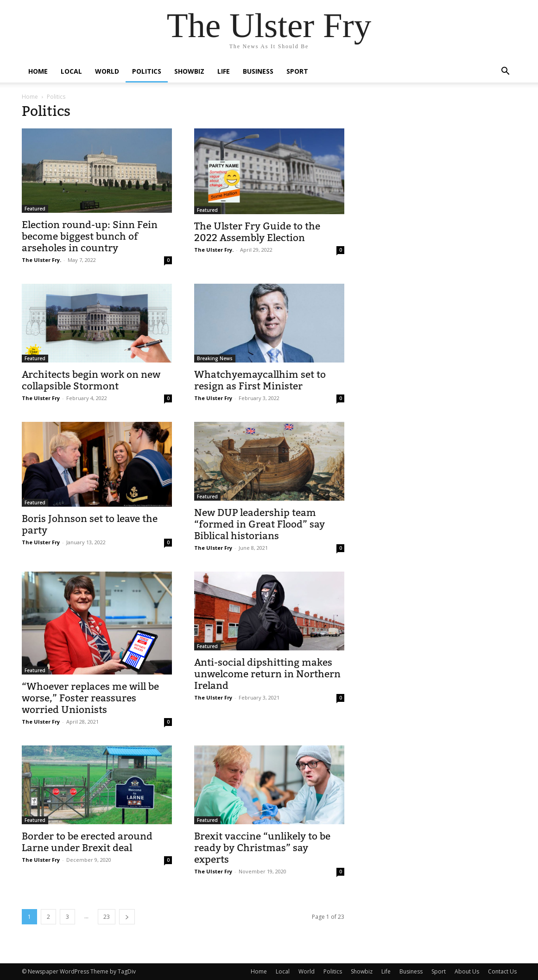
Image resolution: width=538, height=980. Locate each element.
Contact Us (502, 971)
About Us (467, 971)
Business (258, 71)
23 (107, 917)
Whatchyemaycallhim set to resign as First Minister (260, 380)
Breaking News (215, 358)
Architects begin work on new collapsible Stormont (91, 380)
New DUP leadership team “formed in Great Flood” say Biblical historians (260, 524)
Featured (35, 209)
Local (71, 71)
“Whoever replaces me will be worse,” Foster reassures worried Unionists (90, 698)
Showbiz (189, 71)
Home (38, 71)
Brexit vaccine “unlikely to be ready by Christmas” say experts (262, 848)
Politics (147, 71)
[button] (506, 72)
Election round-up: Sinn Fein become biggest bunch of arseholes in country (90, 236)
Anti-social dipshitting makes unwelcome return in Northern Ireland (267, 674)
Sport (297, 71)
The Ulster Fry (41, 398)
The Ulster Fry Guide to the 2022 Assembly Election (257, 232)
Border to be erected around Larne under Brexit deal (87, 842)
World (107, 71)
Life (224, 71)
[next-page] (127, 917)
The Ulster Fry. (41, 260)
